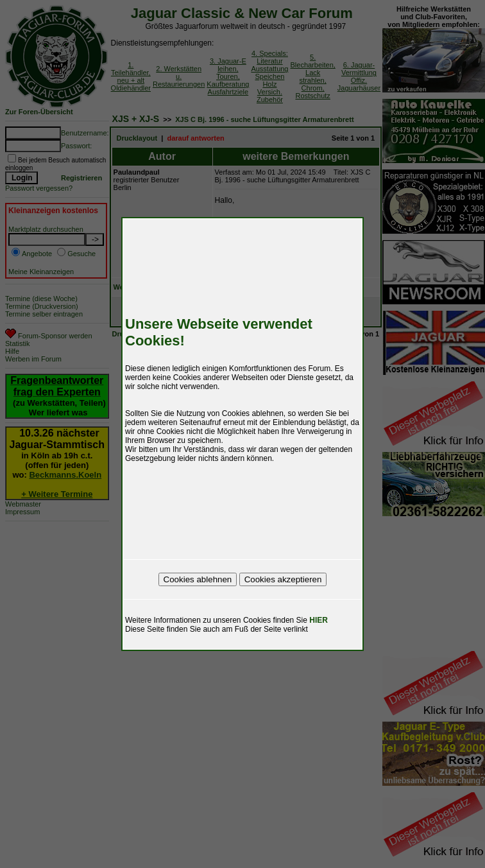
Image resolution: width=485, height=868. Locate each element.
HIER (319, 620)
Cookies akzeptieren (283, 579)
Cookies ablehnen (198, 579)
